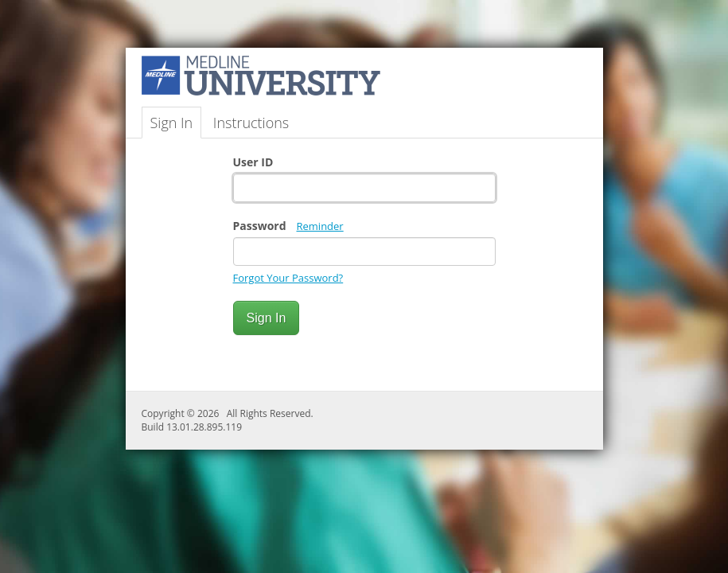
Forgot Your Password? (288, 278)
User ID (253, 162)
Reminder (320, 226)
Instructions (251, 123)
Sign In (172, 123)
